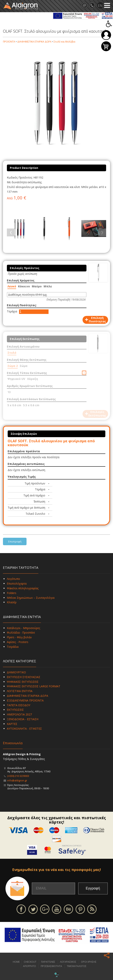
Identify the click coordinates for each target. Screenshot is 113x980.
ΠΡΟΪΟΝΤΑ (9, 42)
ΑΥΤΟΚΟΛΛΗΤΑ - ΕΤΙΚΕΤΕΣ (24, 729)
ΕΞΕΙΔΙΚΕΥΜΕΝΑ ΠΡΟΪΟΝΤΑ (25, 700)
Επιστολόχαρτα (17, 583)
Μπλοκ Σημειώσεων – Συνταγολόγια (31, 598)
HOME (16, 962)
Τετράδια (13, 647)
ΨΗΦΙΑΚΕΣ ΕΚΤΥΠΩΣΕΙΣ (23, 682)
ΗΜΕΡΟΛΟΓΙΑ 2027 (19, 714)
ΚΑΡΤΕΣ (12, 724)
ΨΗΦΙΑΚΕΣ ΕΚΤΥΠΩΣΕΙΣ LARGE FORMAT (34, 686)
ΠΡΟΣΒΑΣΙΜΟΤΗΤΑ (51, 966)
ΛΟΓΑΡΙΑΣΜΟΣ (68, 962)
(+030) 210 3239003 (18, 776)
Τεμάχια (12, 311)
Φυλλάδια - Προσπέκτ (21, 633)
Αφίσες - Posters (18, 642)
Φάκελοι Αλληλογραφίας (23, 588)
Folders (12, 593)
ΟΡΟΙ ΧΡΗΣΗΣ (89, 962)
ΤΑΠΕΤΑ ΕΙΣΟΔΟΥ (19, 705)
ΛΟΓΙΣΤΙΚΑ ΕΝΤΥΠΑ (20, 691)
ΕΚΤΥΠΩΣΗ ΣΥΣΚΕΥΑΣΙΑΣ (24, 677)
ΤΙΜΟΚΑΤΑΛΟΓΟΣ (77, 966)
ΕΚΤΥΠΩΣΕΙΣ (15, 710)
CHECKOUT (30, 962)
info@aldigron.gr (17, 780)
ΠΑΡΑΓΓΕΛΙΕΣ (48, 962)
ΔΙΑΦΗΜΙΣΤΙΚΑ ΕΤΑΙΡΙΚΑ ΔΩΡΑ (34, 42)
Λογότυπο (13, 579)
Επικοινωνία (13, 743)
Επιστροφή (15, 541)
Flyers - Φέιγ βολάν (19, 637)
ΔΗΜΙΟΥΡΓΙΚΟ (16, 672)
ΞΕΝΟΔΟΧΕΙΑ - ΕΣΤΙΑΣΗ (23, 719)
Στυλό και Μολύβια (64, 42)
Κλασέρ (12, 602)
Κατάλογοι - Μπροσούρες (23, 628)
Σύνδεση (106, 35)
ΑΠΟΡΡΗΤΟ (29, 966)
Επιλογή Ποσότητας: (22, 305)
